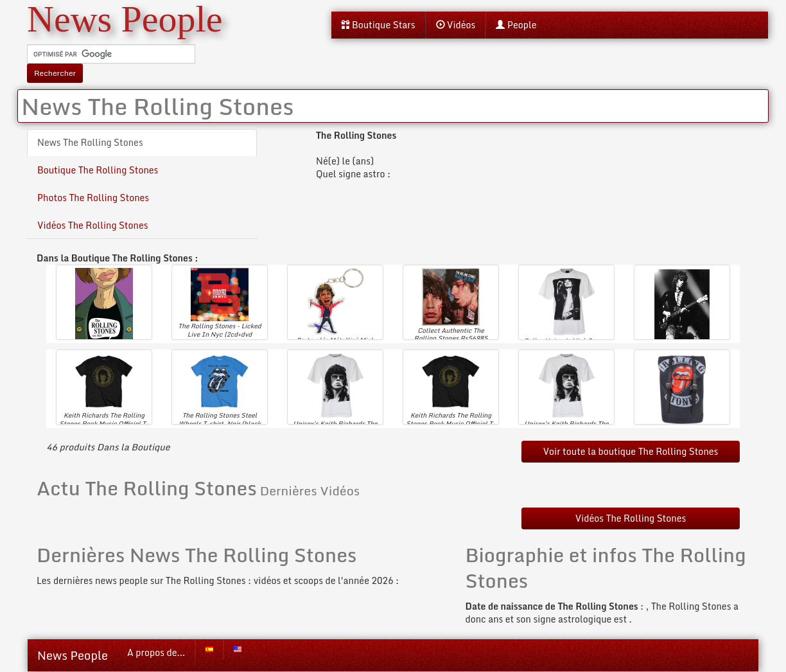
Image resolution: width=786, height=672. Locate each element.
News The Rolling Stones (90, 142)
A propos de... (156, 652)
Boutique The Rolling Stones (98, 170)
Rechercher (55, 73)
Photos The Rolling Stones (93, 198)
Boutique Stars (378, 25)
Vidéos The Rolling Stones (93, 225)
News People (73, 655)
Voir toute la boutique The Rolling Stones (631, 451)
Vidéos (456, 25)
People (516, 25)
